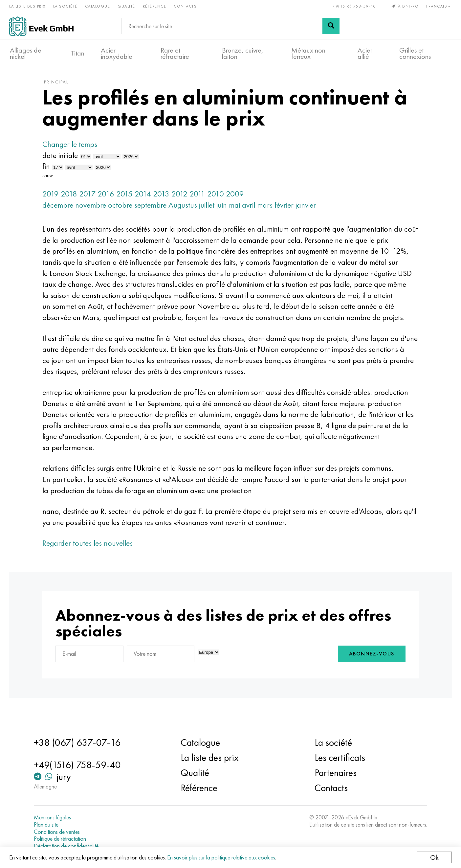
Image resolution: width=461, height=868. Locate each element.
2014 (148, 197)
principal (61, 85)
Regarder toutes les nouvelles (92, 557)
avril (253, 208)
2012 (184, 197)
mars (270, 208)
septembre (155, 208)
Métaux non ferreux (308, 53)
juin (227, 208)
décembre (63, 208)
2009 (240, 197)
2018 (74, 197)
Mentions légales (56, 817)
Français (439, 6)
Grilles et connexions (415, 53)
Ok (434, 857)
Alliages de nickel (26, 53)
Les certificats (339, 758)
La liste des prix (28, 6)
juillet (212, 208)
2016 (111, 197)
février (289, 208)
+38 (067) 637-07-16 (81, 742)
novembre (96, 208)
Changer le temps (75, 148)
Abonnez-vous (367, 669)
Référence (155, 6)
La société (66, 6)
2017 (92, 197)
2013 (166, 197)
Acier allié (365, 53)
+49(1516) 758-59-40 (353, 6)
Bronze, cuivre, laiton (243, 53)
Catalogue (98, 6)
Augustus (188, 208)
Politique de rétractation (64, 839)
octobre (125, 208)
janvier (311, 208)
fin (51, 170)
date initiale (65, 159)
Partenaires (334, 773)
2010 (220, 197)
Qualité (127, 6)
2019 (55, 197)
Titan (77, 53)
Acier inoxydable (117, 53)
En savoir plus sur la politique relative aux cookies (222, 857)
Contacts (186, 6)
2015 (129, 197)
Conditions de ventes (60, 832)
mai (239, 208)
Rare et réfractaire (175, 53)
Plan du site (50, 825)
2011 (202, 197)
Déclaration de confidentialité (70, 846)
